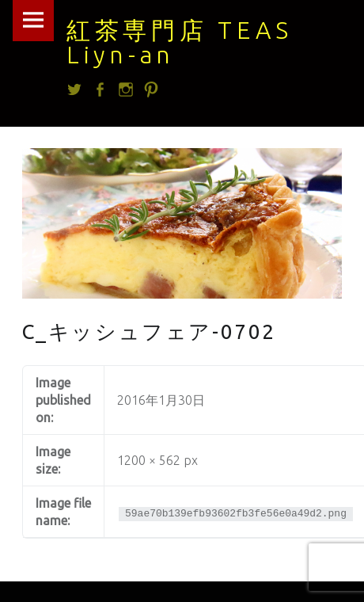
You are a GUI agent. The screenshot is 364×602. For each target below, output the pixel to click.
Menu (33, 21)
